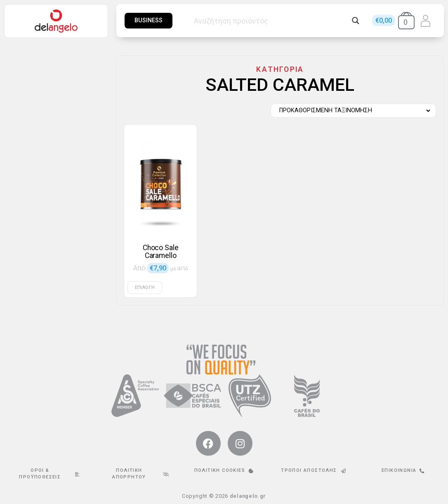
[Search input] (271, 21)
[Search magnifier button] (356, 21)
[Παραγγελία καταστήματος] (351, 111)
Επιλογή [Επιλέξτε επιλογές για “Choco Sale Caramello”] (145, 287)
